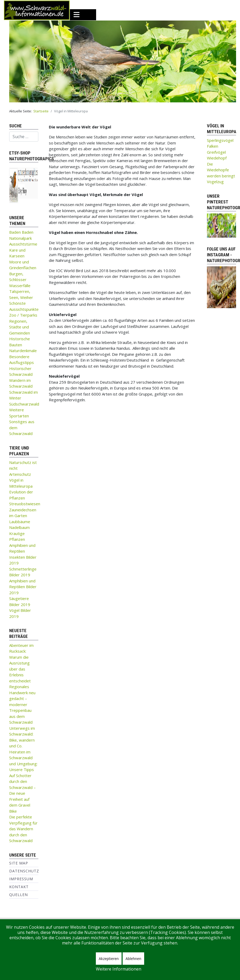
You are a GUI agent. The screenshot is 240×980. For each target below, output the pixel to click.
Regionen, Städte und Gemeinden (20, 327)
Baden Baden (21, 232)
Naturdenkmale (23, 351)
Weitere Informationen (119, 969)
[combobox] (24, 137)
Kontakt (19, 887)
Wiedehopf (217, 158)
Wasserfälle (20, 286)
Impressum (21, 879)
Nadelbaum (19, 527)
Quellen (19, 895)
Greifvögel (216, 152)
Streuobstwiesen (25, 504)
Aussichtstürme (23, 244)
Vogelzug (215, 182)
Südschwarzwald (24, 404)
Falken (213, 146)
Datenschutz (24, 871)
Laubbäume (20, 522)
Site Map (19, 863)
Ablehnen (133, 959)
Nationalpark (20, 238)
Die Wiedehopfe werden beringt (221, 170)
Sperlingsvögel (220, 140)
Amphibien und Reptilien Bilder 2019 (23, 587)
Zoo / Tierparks (23, 315)
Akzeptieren (109, 959)
